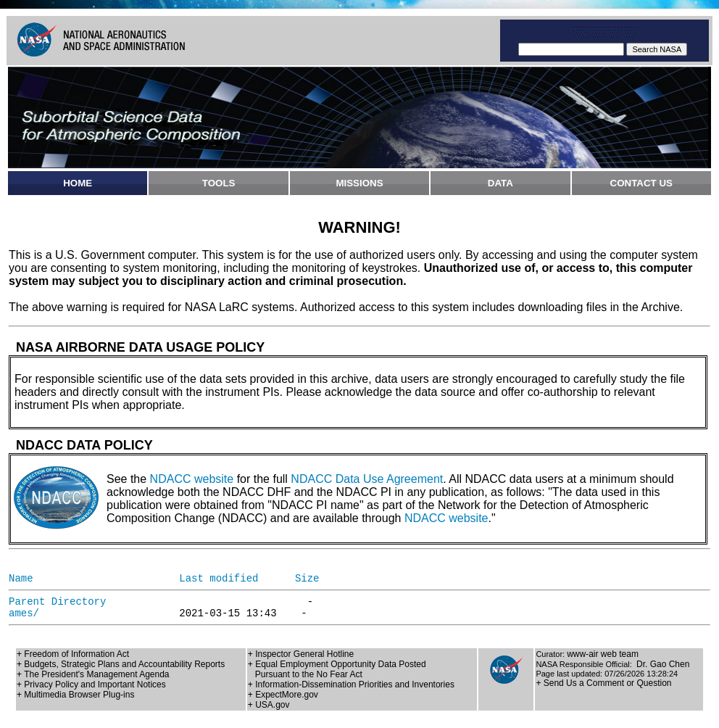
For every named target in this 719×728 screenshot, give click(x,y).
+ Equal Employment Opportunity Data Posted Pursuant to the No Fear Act (337, 669)
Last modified (219, 579)
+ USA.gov (269, 705)
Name (21, 579)
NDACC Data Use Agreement (367, 479)
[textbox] (571, 49)
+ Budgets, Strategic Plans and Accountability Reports (121, 664)
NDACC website (192, 479)
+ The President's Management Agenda (93, 674)
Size (307, 579)
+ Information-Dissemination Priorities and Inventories (351, 684)
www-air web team (603, 654)
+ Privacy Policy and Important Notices (91, 684)
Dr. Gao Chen (663, 664)
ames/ (24, 613)
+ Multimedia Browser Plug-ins (75, 695)
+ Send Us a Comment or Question (603, 683)
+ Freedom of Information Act (73, 654)
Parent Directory (57, 602)
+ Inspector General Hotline (301, 654)
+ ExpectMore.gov (283, 695)
